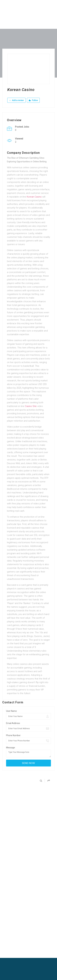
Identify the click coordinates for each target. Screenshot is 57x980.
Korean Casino (34, 197)
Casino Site (31, 406)
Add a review (16, 100)
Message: (11, 748)
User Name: (12, 711)
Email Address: (13, 723)
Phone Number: (14, 735)
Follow (33, 100)
